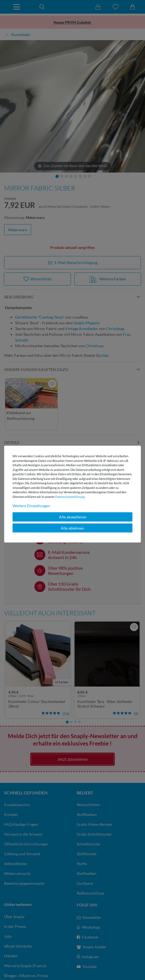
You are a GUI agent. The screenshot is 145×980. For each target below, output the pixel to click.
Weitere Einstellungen (31, 506)
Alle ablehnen (72, 528)
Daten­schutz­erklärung (70, 496)
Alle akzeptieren (73, 517)
